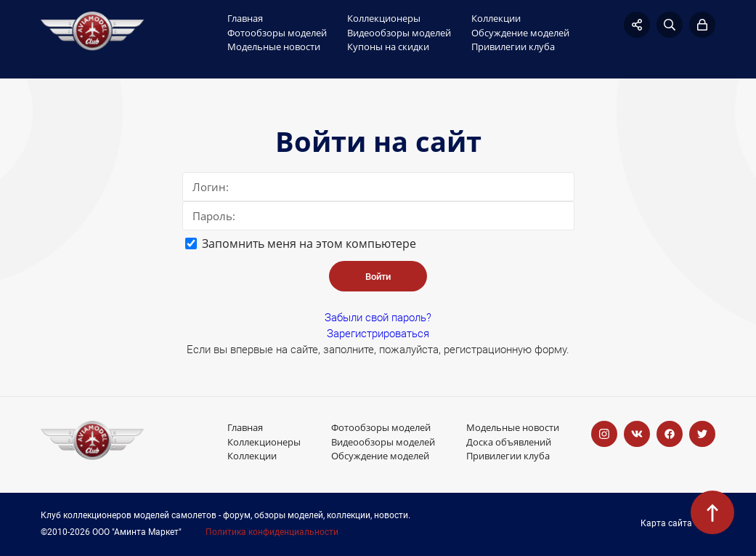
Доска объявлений (509, 442)
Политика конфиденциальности (272, 532)
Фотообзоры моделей (277, 33)
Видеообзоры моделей (399, 33)
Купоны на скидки (388, 47)
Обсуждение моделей (520, 33)
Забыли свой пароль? (378, 318)
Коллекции (496, 18)
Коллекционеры (384, 18)
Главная (245, 18)
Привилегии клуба (513, 47)
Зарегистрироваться (378, 334)
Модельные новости (274, 47)
